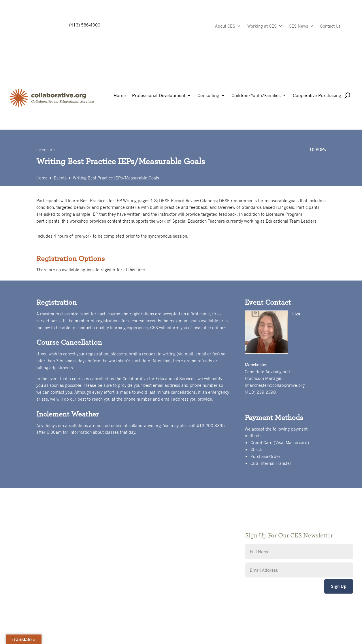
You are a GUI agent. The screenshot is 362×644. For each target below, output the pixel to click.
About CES (225, 26)
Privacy (134, 532)
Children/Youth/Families (256, 96)
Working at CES (262, 26)
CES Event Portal (143, 549)
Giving (133, 523)
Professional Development (159, 96)
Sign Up (339, 586)
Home (120, 96)
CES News (298, 26)
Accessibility (139, 541)
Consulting (208, 96)
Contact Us (330, 26)
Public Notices (141, 515)
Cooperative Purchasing (317, 96)
